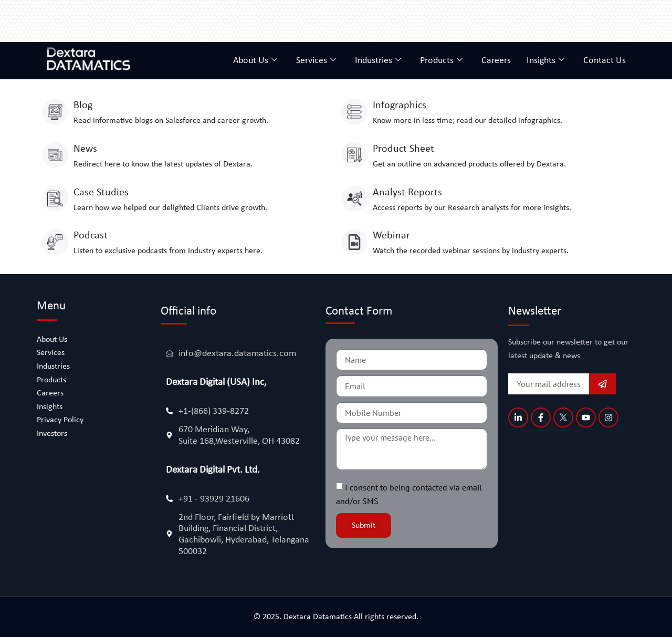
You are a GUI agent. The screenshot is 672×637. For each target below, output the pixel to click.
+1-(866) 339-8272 (214, 411)
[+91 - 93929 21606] (169, 499)
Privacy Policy (60, 420)
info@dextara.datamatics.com (237, 354)
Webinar (391, 236)
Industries (378, 61)
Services (316, 61)
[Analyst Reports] (354, 199)
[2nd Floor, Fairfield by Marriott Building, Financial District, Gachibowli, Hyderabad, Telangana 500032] (169, 534)
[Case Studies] (55, 199)
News (85, 149)
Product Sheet (403, 149)
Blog (83, 106)
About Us (255, 61)
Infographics (400, 106)
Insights (545, 61)
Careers (496, 61)
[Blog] (55, 112)
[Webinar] (354, 242)
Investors (52, 434)
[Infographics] (354, 112)
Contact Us (605, 61)
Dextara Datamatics (319, 617)
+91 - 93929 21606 (214, 499)
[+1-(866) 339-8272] (169, 411)
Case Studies (101, 193)
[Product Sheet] (354, 155)
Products (441, 61)
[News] (55, 155)
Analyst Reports (407, 193)
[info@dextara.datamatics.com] (169, 353)
